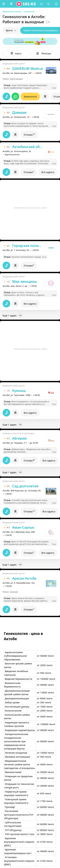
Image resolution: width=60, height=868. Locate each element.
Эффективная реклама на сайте (30, 208)
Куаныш (19, 391)
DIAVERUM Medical (28, 69)
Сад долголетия (25, 486)
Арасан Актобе (24, 578)
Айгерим (19, 438)
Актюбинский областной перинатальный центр (28, 147)
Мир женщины (24, 281)
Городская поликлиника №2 (28, 246)
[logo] (27, 4)
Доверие (19, 112)
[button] (4, 4)
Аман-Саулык (23, 527)
